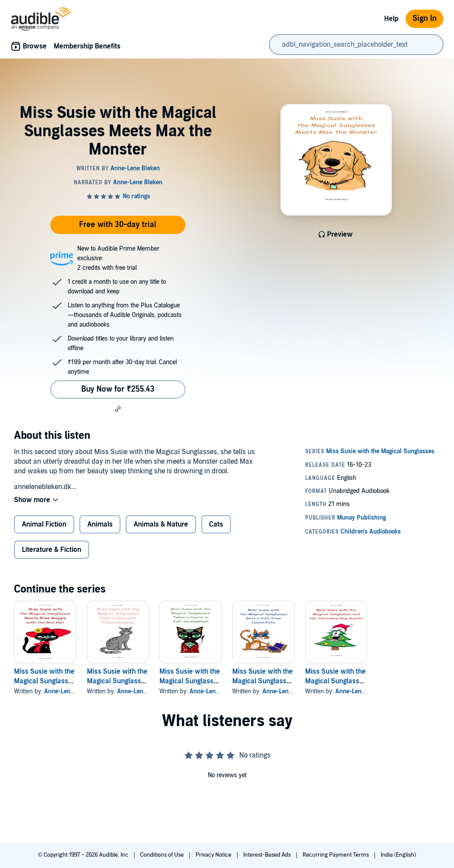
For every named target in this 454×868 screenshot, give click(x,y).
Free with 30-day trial (118, 225)
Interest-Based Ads (268, 855)
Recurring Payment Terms (336, 855)
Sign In (425, 19)
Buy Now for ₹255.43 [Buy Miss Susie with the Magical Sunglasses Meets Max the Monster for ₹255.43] (118, 389)
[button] (118, 409)
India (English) (398, 855)
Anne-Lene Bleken (69, 691)
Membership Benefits (87, 46)
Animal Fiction (44, 524)
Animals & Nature (161, 524)
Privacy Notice (214, 855)
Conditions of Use (163, 855)
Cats (216, 524)
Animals (100, 524)
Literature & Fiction (52, 550)
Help (391, 19)
